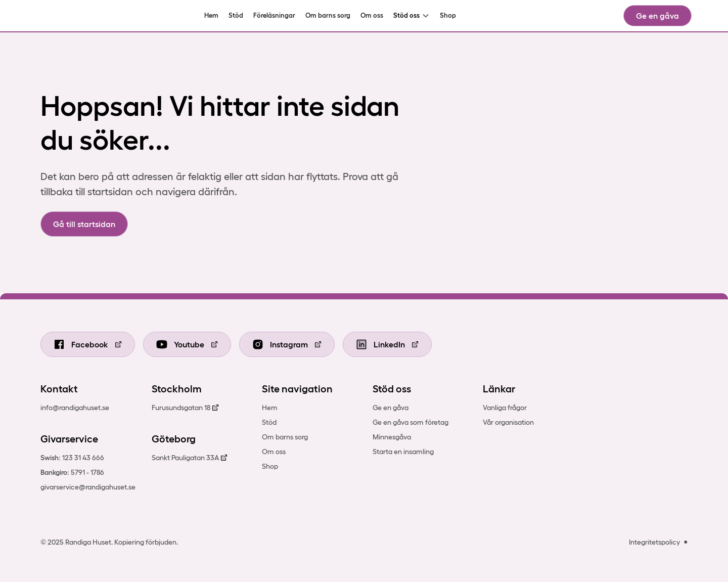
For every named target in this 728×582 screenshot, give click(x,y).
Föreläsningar (274, 15)
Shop (448, 15)
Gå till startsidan (84, 224)
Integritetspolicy (654, 542)
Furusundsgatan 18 (181, 408)
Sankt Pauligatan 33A (185, 458)
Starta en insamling (403, 452)
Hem (211, 15)
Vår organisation (508, 422)
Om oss (372, 15)
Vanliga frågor (505, 408)
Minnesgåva (392, 437)
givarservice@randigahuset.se (88, 487)
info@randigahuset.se (75, 408)
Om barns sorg (328, 15)
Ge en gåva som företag (411, 422)
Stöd (236, 15)
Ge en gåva (657, 16)
